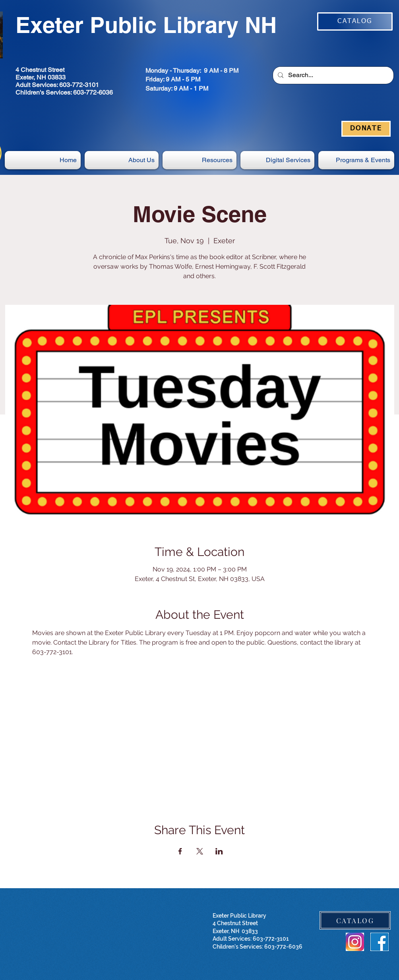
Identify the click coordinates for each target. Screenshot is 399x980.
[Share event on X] (200, 851)
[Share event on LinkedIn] (219, 851)
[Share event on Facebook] (180, 851)
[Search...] (332, 75)
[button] (277, 160)
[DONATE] (366, 129)
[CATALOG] (355, 21)
